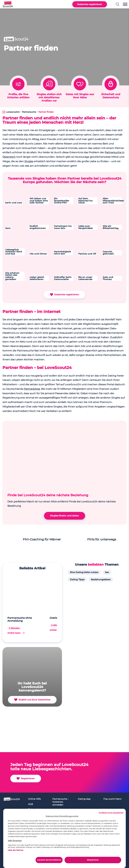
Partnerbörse (32, 389)
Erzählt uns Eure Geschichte (32, 700)
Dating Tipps (77, 579)
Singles (29, 161)
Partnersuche (29, 112)
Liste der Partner (16, 850)
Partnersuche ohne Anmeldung (20, 619)
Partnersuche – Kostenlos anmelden (60, 802)
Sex (107, 572)
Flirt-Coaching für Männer (42, 539)
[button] (125, 4)
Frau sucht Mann (112, 799)
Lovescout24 (13, 112)
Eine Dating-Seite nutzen (84, 572)
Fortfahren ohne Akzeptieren (111, 813)
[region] (64, 838)
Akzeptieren (93, 860)
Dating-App (84, 799)
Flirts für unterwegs (102, 539)
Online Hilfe (34, 799)
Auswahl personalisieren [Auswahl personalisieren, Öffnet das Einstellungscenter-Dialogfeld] (49, 860)
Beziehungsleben (101, 579)
